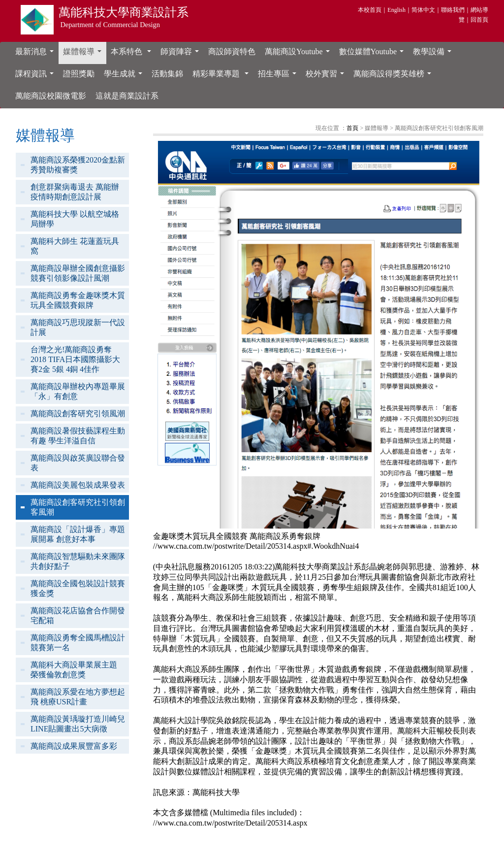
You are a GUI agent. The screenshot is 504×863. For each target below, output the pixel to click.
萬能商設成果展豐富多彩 (74, 746)
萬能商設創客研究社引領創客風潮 (78, 507)
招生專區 (279, 76)
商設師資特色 (232, 51)
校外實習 (327, 76)
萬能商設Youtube (299, 54)
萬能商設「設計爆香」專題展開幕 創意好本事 (78, 534)
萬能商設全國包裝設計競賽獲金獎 (78, 588)
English (396, 10)
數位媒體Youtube (374, 54)
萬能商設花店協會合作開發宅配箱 (78, 615)
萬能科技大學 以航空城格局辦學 (75, 219)
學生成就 (125, 76)
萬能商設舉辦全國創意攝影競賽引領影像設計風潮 (78, 273)
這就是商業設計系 (127, 96)
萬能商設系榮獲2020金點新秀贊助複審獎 (78, 165)
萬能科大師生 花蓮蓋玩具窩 (75, 246)
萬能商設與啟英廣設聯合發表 (78, 463)
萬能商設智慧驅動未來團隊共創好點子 (78, 561)
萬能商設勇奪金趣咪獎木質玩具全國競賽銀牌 (78, 300)
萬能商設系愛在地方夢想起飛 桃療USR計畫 (78, 697)
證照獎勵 (79, 74)
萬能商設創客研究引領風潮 (78, 414)
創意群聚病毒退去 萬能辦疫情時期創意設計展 (75, 192)
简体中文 (423, 10)
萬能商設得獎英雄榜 (394, 76)
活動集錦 (167, 74)
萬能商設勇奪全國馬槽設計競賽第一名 (78, 643)
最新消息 (36, 54)
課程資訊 (36, 76)
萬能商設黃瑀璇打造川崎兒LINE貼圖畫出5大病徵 (78, 724)
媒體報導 (84, 54)
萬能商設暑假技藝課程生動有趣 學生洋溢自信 (78, 436)
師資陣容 (182, 54)
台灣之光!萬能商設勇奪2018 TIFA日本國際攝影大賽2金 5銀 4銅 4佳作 (75, 359)
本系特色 (133, 54)
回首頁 (479, 20)
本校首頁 (370, 10)
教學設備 (434, 54)
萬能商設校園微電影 (51, 96)
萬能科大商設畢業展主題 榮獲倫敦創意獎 (74, 670)
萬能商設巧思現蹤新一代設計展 (78, 327)
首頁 (352, 128)
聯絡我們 (453, 10)
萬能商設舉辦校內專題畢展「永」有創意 (78, 391)
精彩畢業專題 (222, 76)
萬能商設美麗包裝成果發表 (78, 485)
